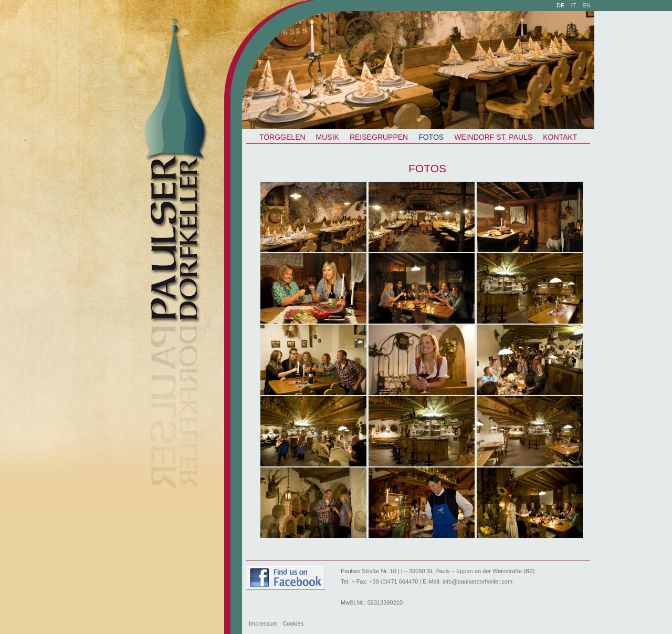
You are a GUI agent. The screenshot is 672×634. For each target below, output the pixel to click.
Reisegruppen (379, 137)
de (560, 5)
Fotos (431, 137)
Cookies (293, 623)
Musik (328, 137)
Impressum (263, 623)
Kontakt (560, 137)
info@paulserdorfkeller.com (477, 581)
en (586, 5)
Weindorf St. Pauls (493, 137)
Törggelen (282, 137)
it (574, 5)
